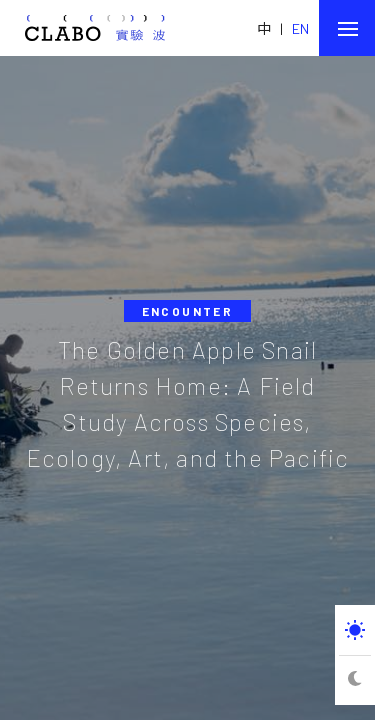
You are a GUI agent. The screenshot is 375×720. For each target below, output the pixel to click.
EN (300, 28)
